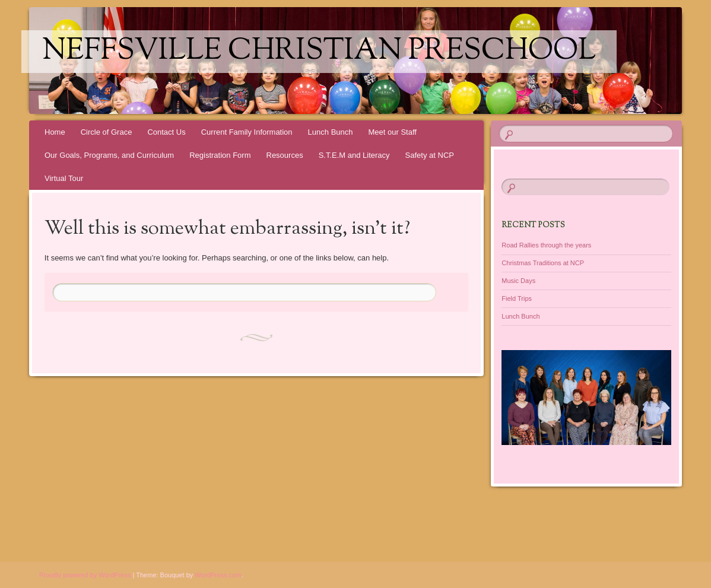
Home (55, 132)
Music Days (518, 281)
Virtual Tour (64, 178)
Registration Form (220, 155)
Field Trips (517, 298)
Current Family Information (247, 132)
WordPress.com (218, 575)
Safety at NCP (430, 155)
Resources (285, 155)
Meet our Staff (393, 132)
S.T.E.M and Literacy (354, 155)
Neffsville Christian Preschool (319, 52)
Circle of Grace (107, 132)
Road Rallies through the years (546, 245)
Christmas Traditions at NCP (543, 263)
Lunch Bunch (331, 132)
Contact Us (166, 132)
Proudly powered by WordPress (85, 575)
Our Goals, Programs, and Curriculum (109, 155)
